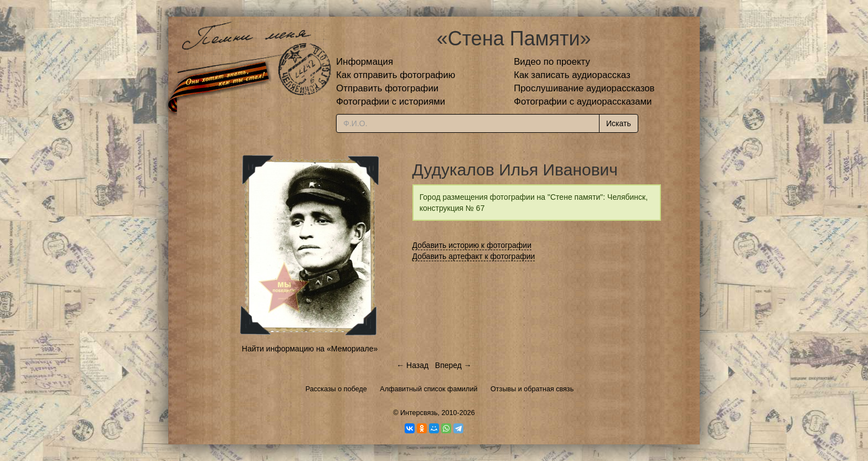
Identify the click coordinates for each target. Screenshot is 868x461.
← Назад (412, 365)
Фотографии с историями (391, 102)
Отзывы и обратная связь (532, 389)
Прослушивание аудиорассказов (584, 88)
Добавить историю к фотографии (472, 245)
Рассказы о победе (336, 389)
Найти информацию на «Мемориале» (310, 349)
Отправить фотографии (387, 88)
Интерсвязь (419, 413)
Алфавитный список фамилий (428, 389)
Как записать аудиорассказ (572, 75)
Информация (365, 62)
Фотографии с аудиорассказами (583, 102)
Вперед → (453, 365)
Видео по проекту (552, 62)
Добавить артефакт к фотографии (474, 256)
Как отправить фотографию (396, 75)
